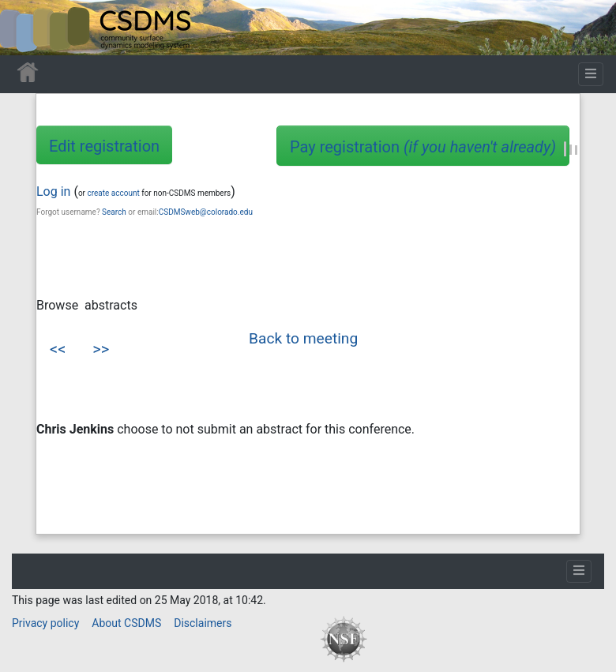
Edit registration (104, 146)
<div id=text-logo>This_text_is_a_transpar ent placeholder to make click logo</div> (25, 28)
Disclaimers (203, 623)
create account (113, 193)
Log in (53, 191)
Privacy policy (45, 623)
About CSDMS (126, 623)
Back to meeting (303, 338)
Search (114, 212)
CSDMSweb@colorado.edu (206, 212)
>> (101, 349)
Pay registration (423, 147)
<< (58, 349)
